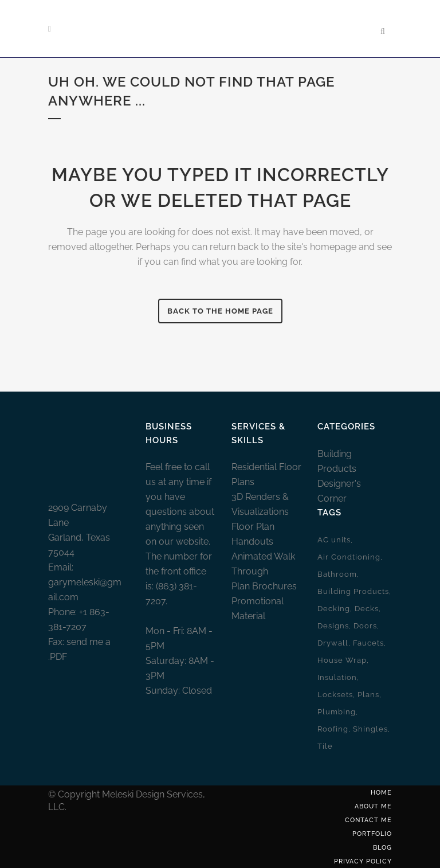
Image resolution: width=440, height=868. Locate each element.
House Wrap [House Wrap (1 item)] (342, 660)
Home (381, 793)
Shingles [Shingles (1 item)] (370, 729)
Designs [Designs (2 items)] (333, 626)
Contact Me (368, 820)
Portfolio (372, 834)
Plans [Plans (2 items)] (368, 695)
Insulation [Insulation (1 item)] (337, 677)
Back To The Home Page (220, 311)
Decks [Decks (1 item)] (367, 609)
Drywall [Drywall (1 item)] (333, 643)
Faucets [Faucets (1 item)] (368, 643)
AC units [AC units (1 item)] (334, 540)
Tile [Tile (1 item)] (325, 746)
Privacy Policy (363, 861)
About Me (373, 806)
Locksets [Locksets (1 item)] (335, 695)
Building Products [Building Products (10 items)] (353, 591)
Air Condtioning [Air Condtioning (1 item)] (349, 557)
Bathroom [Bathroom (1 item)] (337, 574)
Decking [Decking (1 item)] (334, 609)
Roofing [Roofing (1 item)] (333, 729)
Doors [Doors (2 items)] (365, 626)
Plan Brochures (264, 586)
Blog (382, 848)
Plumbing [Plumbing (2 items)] (337, 712)
